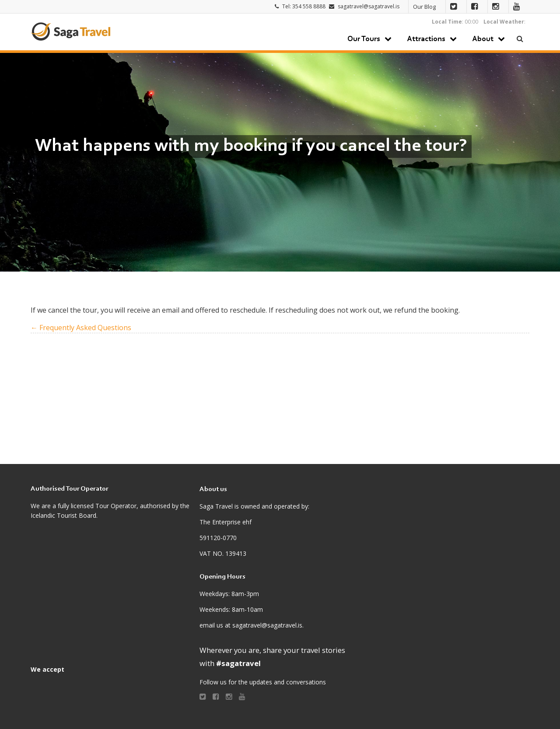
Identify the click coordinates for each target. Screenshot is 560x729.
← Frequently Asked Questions (81, 328)
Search (520, 39)
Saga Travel (70, 31)
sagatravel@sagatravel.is (369, 6)
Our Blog (424, 7)
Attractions (426, 39)
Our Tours (364, 39)
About (483, 39)
